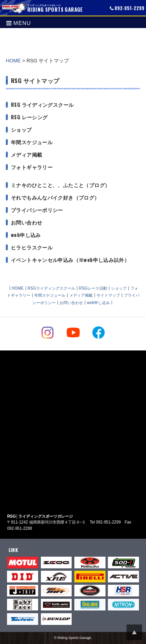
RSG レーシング (29, 117)
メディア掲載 (26, 155)
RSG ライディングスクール (42, 105)
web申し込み (26, 235)
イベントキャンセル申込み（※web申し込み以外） (70, 260)
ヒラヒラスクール (32, 247)
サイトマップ (108, 295)
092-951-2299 (129, 8)
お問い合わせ (26, 222)
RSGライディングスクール (51, 288)
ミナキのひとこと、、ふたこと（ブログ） (60, 185)
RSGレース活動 (93, 288)
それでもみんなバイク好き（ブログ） (55, 197)
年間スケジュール (32, 142)
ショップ (21, 130)
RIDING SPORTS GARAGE (14, 8)
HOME (13, 61)
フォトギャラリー (32, 167)
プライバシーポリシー (37, 210)
